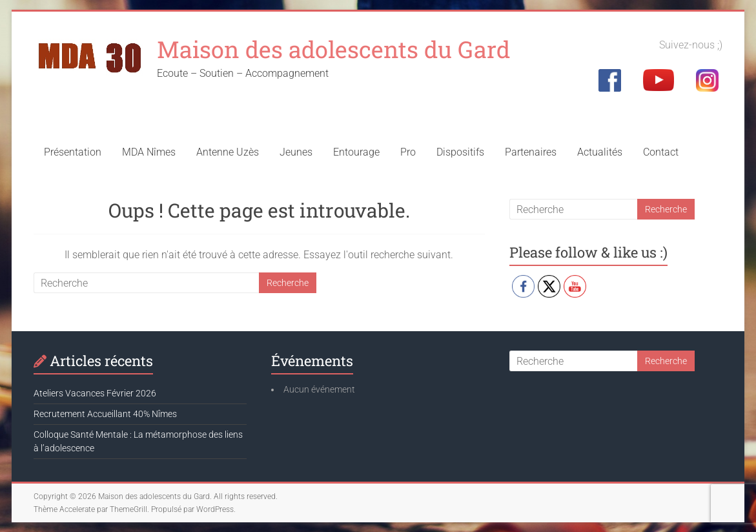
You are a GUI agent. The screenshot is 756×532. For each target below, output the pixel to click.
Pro (408, 152)
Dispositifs (460, 152)
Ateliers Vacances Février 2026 (95, 393)
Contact (661, 152)
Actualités (600, 152)
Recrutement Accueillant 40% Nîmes (105, 414)
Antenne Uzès (228, 152)
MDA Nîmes (149, 152)
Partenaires (531, 152)
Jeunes (296, 152)
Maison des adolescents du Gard (333, 49)
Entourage (356, 152)
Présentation (73, 152)
